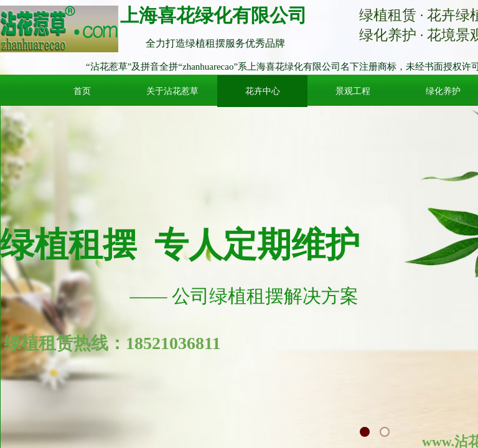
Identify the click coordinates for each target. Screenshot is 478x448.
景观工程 (353, 91)
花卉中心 (263, 91)
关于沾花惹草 (172, 91)
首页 (82, 91)
